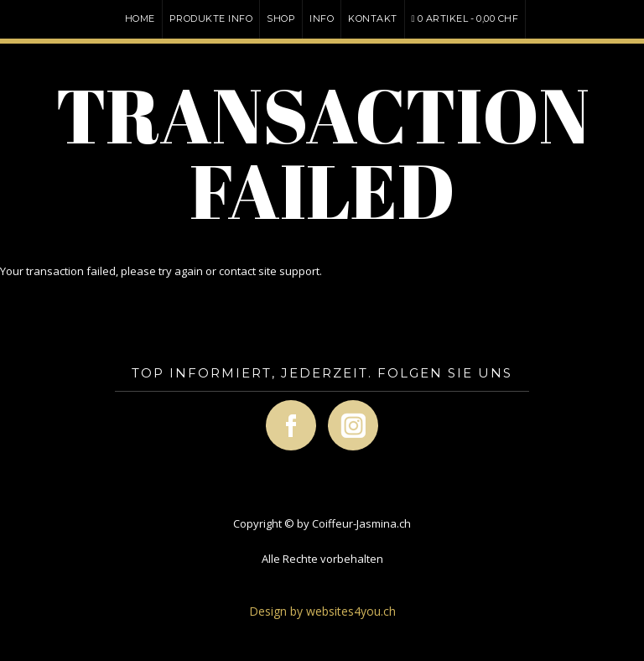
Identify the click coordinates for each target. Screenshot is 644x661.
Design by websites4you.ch (322, 611)
